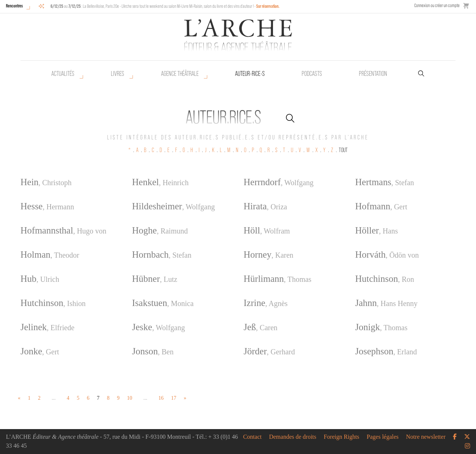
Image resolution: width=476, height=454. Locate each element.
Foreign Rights (342, 437)
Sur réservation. (268, 6)
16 (161, 398)
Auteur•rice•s (250, 74)
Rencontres (14, 6)
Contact (253, 437)
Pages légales (383, 437)
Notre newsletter (426, 437)
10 (130, 398)
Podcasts (312, 74)
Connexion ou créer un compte (437, 5)
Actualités (63, 74)
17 (174, 398)
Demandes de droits (292, 437)
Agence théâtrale (180, 74)
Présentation (373, 74)
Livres (118, 74)
